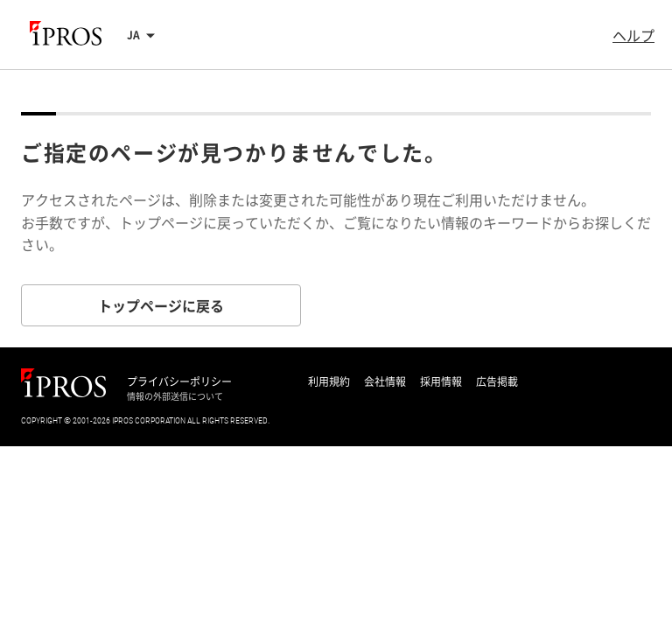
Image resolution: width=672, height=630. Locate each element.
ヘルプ (633, 35)
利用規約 (329, 381)
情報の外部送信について (175, 396)
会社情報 (385, 381)
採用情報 (441, 381)
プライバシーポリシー (179, 381)
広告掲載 (497, 381)
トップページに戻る (161, 305)
